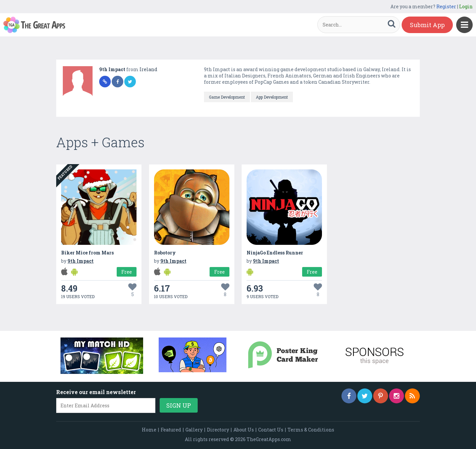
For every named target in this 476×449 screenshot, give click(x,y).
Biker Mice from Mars (87, 253)
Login (466, 6)
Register (446, 6)
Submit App (427, 25)
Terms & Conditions (311, 430)
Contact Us (271, 430)
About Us (244, 430)
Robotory (165, 253)
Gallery (194, 430)
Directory (218, 430)
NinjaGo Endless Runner (275, 253)
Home (149, 430)
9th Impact (113, 69)
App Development (272, 97)
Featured (171, 430)
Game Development (227, 97)
